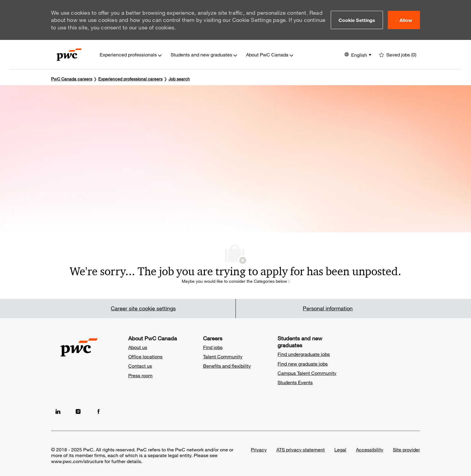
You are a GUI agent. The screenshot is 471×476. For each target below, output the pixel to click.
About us (138, 347)
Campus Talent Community (307, 373)
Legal (340, 449)
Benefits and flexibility (227, 366)
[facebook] (99, 411)
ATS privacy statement (301, 449)
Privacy (259, 449)
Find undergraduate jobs (304, 354)
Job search (179, 79)
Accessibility (370, 449)
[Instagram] (78, 411)
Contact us (140, 366)
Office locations (145, 356)
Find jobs (213, 347)
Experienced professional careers (130, 79)
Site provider (406, 449)
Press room (140, 375)
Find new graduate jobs (303, 364)
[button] (357, 20)
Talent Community (223, 356)
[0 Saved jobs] (398, 55)
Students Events (295, 382)
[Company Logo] (69, 55)
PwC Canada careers (72, 79)
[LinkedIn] (58, 411)
